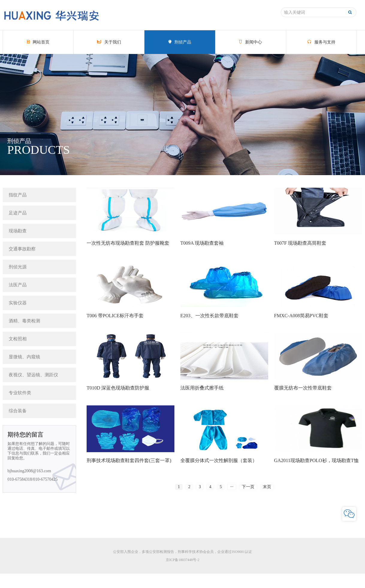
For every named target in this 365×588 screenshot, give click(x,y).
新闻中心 (251, 42)
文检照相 (18, 339)
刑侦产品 (180, 42)
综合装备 (18, 411)
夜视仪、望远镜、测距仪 (33, 375)
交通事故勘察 (22, 249)
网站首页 (38, 42)
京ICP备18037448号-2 (183, 560)
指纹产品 (18, 195)
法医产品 (18, 285)
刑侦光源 (18, 267)
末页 (267, 487)
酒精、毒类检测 (24, 321)
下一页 (248, 487)
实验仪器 (18, 303)
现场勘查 (18, 231)
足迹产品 (18, 213)
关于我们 (109, 42)
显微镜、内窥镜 (24, 357)
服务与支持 (321, 42)
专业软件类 (20, 393)
